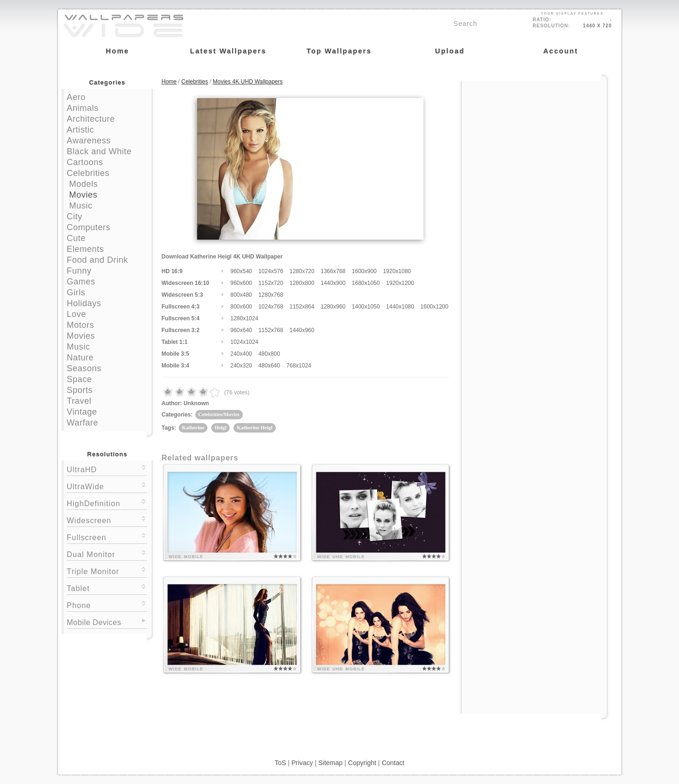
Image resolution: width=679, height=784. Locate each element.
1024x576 (271, 271)
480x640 (269, 366)
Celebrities (88, 173)
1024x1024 (244, 342)
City (75, 217)
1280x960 (333, 307)
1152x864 (302, 307)
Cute (76, 238)
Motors (81, 325)
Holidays (84, 303)
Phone (107, 605)
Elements (86, 249)
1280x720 (302, 271)
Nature (80, 358)
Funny (79, 271)
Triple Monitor (107, 571)
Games (81, 282)
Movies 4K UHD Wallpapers (248, 82)
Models (84, 184)
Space (80, 379)
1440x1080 (400, 307)
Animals (83, 108)
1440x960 (302, 330)
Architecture (91, 119)
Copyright (362, 763)
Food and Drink (98, 260)
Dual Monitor (107, 554)
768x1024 (299, 366)
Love (77, 314)
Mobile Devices (94, 622)
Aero (76, 97)
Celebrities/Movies (219, 414)
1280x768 (271, 295)
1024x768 (271, 307)
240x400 (241, 354)
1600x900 (364, 271)
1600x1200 (435, 307)
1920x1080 (397, 271)
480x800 (269, 354)
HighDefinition (107, 503)
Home (169, 82)
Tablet (107, 588)
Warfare (83, 423)
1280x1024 (244, 318)
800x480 (241, 295)
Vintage (82, 412)
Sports (80, 390)
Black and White (99, 151)
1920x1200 (400, 283)
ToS (280, 763)
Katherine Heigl (254, 427)
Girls (76, 292)
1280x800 (302, 283)
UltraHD (107, 469)
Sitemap (330, 763)
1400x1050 (366, 307)
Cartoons (85, 162)
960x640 (241, 330)
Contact (393, 763)
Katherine (193, 427)
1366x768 (333, 271)
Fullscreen (107, 537)
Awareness (89, 141)
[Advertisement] (534, 140)
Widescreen (107, 520)
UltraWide (107, 486)
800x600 (241, 307)
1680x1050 (366, 283)
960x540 (241, 271)
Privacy (302, 763)
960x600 (241, 283)
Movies (83, 195)
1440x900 (333, 283)
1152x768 (271, 330)
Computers (89, 227)
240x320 (241, 366)
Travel (79, 401)
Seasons (84, 368)
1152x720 (271, 283)
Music (81, 206)
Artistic (81, 130)
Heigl (220, 427)
